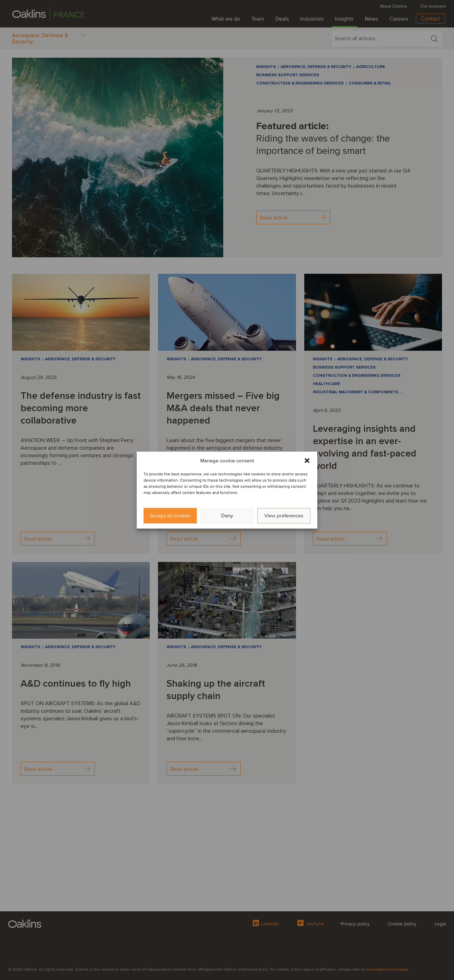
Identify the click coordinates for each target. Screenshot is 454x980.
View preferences (284, 516)
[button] (307, 460)
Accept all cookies (170, 516)
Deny (227, 516)
